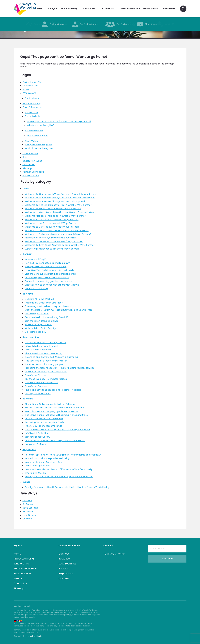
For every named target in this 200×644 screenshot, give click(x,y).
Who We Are (29, 93)
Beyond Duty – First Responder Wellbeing (47, 458)
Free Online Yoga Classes (38, 325)
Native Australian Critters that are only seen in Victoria (54, 408)
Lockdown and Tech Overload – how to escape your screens (58, 430)
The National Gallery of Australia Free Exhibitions (51, 404)
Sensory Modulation (38, 136)
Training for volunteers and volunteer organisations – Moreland (59, 477)
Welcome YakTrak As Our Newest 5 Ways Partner (52, 219)
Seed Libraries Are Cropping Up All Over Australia (51, 411)
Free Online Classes (35, 375)
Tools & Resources (32, 107)
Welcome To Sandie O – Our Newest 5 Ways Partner (53, 209)
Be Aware (28, 399)
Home (26, 89)
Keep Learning (31, 337)
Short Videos (32, 141)
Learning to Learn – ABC (38, 393)
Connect (27, 254)
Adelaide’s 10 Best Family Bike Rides (44, 303)
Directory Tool (30, 86)
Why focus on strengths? (40, 125)
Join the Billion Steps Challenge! (42, 321)
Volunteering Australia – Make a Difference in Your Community (59, 469)
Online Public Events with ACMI (41, 383)
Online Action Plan (32, 82)
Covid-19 (27, 519)
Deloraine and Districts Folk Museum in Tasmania (51, 357)
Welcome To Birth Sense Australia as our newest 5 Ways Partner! (60, 245)
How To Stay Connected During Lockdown (47, 263)
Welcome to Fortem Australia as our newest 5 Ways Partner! (58, 234)
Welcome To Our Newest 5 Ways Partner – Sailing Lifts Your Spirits (60, 194)
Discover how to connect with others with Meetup (52, 285)
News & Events (30, 154)
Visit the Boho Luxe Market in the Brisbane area (50, 274)
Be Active (28, 294)
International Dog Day (37, 259)
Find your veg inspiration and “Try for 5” (46, 361)
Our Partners (32, 98)
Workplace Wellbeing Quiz (39, 148)
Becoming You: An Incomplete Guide (44, 422)
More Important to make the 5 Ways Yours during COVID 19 (59, 121)
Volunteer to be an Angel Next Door (44, 462)
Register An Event (32, 161)
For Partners (32, 113)
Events (26, 482)
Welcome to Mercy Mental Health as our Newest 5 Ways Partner (60, 212)
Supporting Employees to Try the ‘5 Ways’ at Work (52, 249)
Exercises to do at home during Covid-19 (46, 317)
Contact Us (29, 165)
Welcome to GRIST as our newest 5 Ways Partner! (52, 227)
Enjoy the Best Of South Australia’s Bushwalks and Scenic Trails (59, 310)
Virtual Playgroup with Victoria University (47, 277)
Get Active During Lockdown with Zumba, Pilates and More (56, 415)
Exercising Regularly (35, 332)
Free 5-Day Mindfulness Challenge (43, 426)
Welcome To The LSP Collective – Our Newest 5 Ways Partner (58, 205)
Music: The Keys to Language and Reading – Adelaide (53, 390)
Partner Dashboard (33, 172)
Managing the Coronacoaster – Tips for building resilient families (60, 368)
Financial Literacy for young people (44, 364)
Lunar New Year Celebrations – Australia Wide (49, 270)
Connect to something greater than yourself (49, 281)
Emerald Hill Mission (35, 473)
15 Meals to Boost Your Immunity (42, 346)
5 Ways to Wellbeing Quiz (38, 145)
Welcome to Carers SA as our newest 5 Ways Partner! (54, 241)
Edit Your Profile (31, 175)
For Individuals (32, 116)
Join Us (26, 157)
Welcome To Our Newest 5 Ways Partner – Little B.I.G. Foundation (60, 198)
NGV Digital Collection (37, 433)
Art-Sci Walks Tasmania (38, 350)
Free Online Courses (36, 386)
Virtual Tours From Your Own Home (44, 419)
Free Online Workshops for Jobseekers (46, 372)
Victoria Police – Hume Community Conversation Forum (55, 441)
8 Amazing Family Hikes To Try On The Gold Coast (52, 306)
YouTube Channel (114, 554)
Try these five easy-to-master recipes (46, 379)
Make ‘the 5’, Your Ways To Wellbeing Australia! (50, 238)
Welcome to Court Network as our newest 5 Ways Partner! (57, 231)
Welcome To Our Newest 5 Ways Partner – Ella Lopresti (55, 201)
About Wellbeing (32, 104)
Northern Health (35, 636)
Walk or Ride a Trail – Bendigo (41, 328)
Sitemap (27, 168)
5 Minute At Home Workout (39, 299)
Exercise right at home (37, 314)
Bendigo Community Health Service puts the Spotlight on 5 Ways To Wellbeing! (67, 487)
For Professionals (34, 130)
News (26, 189)
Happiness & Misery (35, 444)
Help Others (29, 450)
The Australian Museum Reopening (43, 353)
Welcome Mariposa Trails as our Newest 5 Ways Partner (55, 216)
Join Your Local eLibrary (37, 437)
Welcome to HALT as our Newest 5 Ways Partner (51, 223)
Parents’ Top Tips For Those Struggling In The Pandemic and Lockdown (63, 455)
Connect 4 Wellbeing (36, 289)
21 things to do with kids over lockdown (46, 267)
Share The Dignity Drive (37, 466)
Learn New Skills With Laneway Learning (46, 343)
